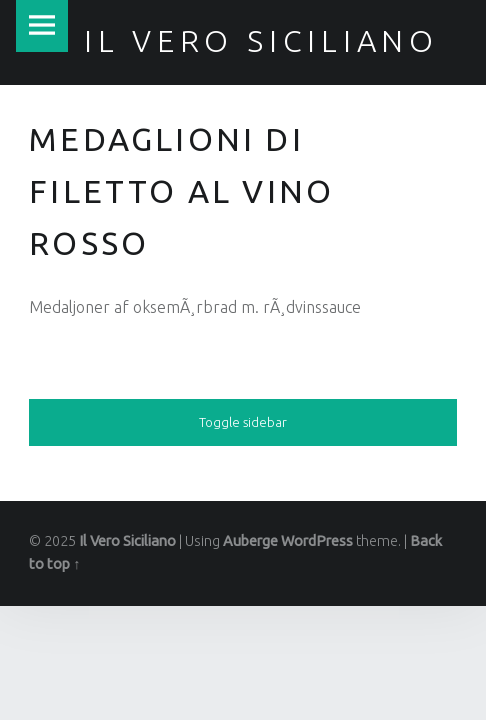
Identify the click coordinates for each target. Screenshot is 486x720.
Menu (42, 26)
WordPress (317, 541)
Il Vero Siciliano (127, 541)
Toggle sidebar (243, 422)
